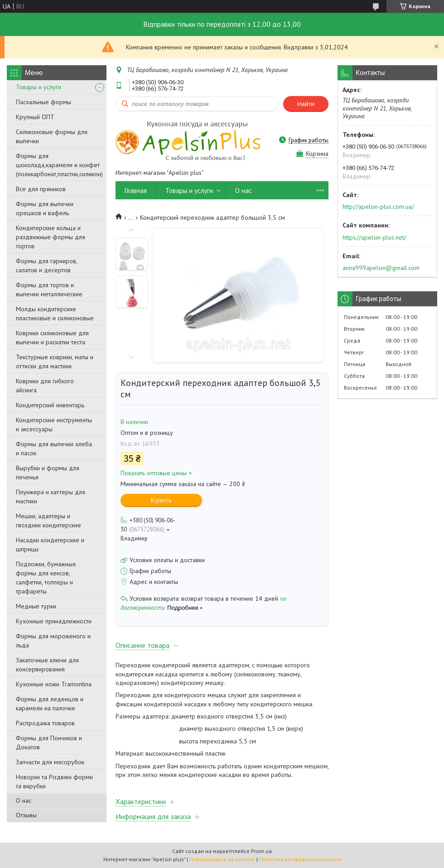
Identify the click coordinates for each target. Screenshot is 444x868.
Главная (136, 190)
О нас (24, 800)
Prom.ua (261, 851)
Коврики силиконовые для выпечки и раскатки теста (52, 338)
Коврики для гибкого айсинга (45, 386)
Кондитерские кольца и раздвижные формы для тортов (51, 237)
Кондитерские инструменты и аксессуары (54, 424)
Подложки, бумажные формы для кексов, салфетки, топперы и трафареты (46, 578)
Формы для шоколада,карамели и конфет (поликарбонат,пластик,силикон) (59, 165)
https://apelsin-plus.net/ (374, 237)
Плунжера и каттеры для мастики (51, 497)
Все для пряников (41, 189)
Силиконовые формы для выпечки (52, 136)
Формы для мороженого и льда (53, 641)
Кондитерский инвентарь (50, 405)
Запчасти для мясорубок (50, 762)
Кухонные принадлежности (54, 621)
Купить (161, 500)
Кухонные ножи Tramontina (54, 684)
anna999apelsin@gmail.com (381, 268)
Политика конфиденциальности (300, 859)
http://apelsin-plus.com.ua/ (378, 207)
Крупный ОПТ (35, 117)
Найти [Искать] (306, 104)
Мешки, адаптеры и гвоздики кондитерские (48, 521)
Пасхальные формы (43, 102)
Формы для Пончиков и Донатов (49, 743)
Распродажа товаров (45, 723)
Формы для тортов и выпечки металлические (49, 289)
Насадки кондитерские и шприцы (50, 545)
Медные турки (36, 606)
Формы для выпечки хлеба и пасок (54, 448)
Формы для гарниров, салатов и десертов (46, 265)
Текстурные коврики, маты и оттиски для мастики (55, 362)
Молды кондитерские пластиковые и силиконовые (55, 313)
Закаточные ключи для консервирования (47, 665)
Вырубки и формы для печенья (48, 473)
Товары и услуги (39, 87)
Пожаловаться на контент (222, 859)
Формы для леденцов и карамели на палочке (50, 704)
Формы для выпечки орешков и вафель (45, 208)
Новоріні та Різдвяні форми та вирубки (54, 781)
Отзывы (26, 815)
